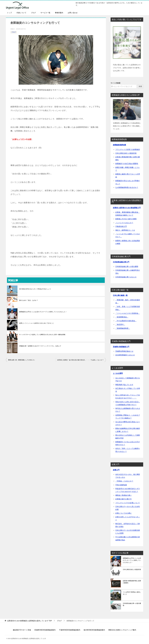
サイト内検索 (115, 83)
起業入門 (116, 470)
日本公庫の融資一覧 (120, 295)
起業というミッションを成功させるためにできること (37, 323)
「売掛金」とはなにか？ (124, 481)
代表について (21, 13)
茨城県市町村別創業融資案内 (45, 630)
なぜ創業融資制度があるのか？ (127, 187)
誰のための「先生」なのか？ (29, 300)
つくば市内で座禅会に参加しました (132, 593)
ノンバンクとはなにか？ (124, 223)
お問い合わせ (73, 13)
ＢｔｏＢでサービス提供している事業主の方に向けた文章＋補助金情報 (42, 335)
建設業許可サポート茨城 (22, 630)
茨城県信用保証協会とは (124, 351)
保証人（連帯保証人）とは (125, 230)
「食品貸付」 (120, 324)
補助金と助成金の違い (124, 495)
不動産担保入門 (121, 226)
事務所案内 (59, 13)
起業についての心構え (124, 513)
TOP (30, 621)
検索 (140, 86)
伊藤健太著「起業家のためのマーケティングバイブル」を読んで (40, 346)
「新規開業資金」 (122, 317)
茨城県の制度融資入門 (121, 347)
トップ (9, 13)
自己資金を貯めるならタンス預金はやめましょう (35, 289)
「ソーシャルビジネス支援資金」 (128, 313)
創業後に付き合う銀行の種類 (126, 219)
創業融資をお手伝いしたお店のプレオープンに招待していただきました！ (43, 312)
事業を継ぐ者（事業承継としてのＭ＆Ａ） (22, 360)
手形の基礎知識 (121, 485)
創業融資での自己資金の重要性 (127, 164)
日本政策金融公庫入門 (121, 262)
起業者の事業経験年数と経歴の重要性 (132, 582)
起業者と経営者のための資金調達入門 (127, 208)
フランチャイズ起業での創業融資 (128, 149)
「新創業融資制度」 (123, 328)
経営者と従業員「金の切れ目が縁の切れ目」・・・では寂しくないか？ (80, 360)
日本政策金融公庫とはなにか (126, 277)
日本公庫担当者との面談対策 (126, 153)
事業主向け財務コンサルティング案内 (122, 630)
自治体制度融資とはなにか (125, 355)
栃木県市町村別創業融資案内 (94, 630)
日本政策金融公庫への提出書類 (127, 266)
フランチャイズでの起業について (128, 503)
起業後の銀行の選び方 (124, 499)
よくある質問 (118, 373)
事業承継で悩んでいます (124, 385)
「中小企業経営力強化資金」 (126, 321)
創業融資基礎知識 (119, 145)
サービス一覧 (45, 13)
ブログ (33, 13)
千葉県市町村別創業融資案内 (70, 630)
